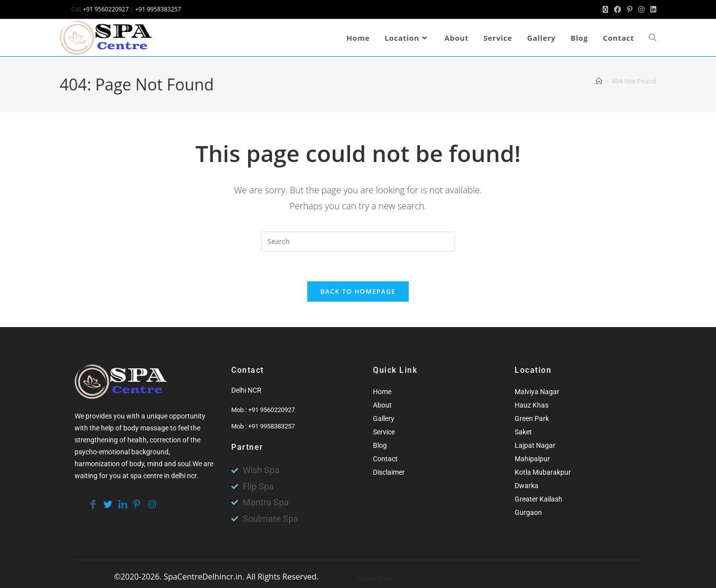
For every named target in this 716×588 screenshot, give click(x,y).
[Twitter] (107, 500)
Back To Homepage (358, 292)
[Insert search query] (358, 242)
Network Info (376, 579)
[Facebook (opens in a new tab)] (618, 9)
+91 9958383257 (158, 9)
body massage (146, 428)
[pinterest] (137, 500)
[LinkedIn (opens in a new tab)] (652, 9)
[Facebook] (92, 500)
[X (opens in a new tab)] (605, 9)
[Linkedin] (122, 500)
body (137, 464)
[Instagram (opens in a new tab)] (641, 9)
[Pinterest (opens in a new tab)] (630, 9)
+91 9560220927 (106, 9)
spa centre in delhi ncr (163, 476)
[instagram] (152, 500)
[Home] (599, 81)
